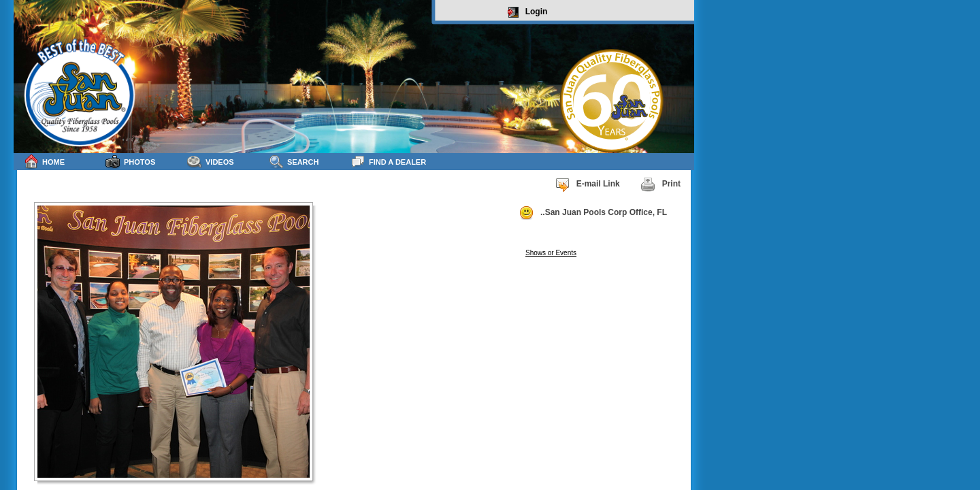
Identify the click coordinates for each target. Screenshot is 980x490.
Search (294, 162)
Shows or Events (551, 253)
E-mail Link (587, 184)
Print (660, 184)
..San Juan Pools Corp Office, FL (593, 213)
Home (44, 162)
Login (528, 12)
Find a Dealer (388, 162)
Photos (130, 162)
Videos (211, 162)
